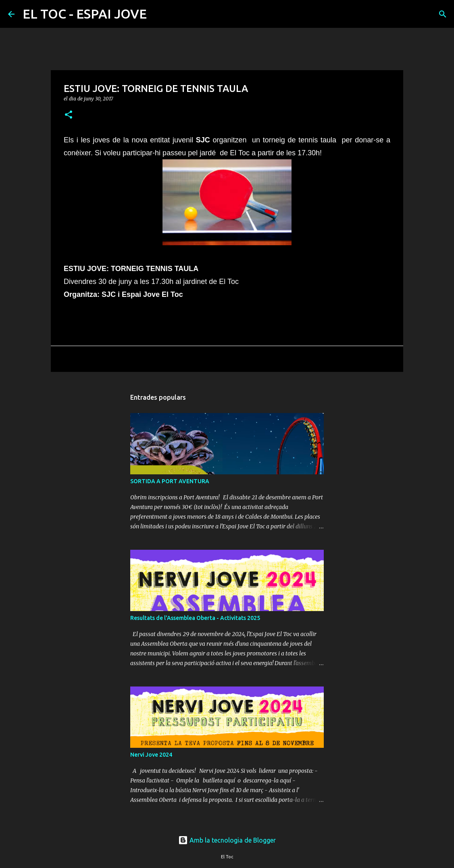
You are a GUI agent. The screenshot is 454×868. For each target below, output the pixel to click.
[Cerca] (158, 14)
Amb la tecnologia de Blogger (227, 840)
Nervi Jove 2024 (151, 755)
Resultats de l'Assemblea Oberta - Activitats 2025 (195, 618)
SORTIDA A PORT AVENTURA (170, 481)
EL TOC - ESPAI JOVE (85, 14)
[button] (69, 115)
